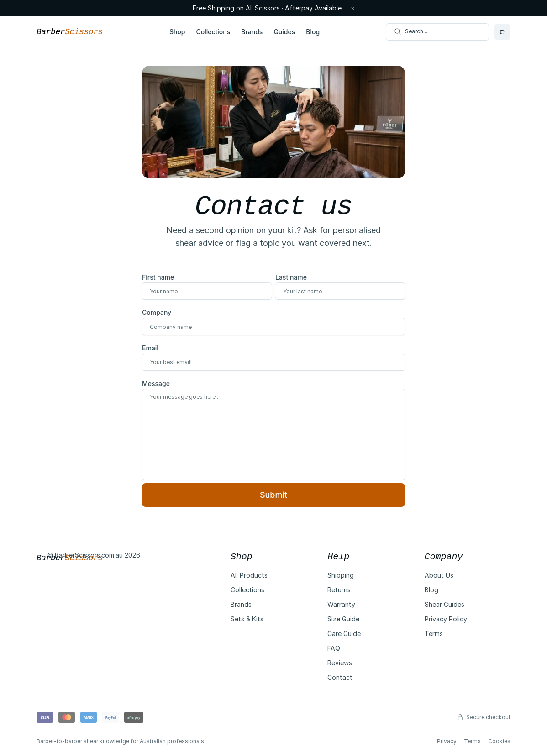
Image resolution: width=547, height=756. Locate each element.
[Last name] (340, 291)
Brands (252, 32)
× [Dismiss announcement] (353, 8)
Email (150, 348)
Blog (313, 32)
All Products (249, 575)
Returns (339, 590)
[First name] (207, 291)
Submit (273, 495)
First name (158, 277)
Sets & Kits (247, 619)
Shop (177, 32)
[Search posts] (437, 32)
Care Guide (344, 633)
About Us (439, 575)
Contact (340, 677)
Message (156, 383)
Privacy (447, 741)
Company (157, 312)
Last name (291, 277)
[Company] (273, 327)
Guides (284, 32)
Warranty (341, 604)
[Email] (273, 362)
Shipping (341, 575)
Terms (434, 633)
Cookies (499, 741)
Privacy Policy (446, 619)
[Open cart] (502, 32)
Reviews (340, 663)
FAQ (334, 648)
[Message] (273, 434)
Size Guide (343, 619)
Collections (213, 32)
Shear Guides (444, 604)
